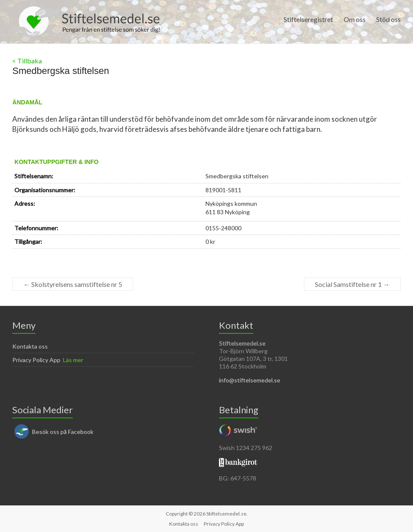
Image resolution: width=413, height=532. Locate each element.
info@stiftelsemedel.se (250, 380)
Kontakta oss (30, 346)
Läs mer (73, 360)
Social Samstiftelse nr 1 (352, 284)
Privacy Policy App (36, 360)
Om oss (355, 19)
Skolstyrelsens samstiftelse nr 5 (73, 284)
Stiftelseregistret (308, 19)
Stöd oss (388, 19)
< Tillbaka (27, 61)
